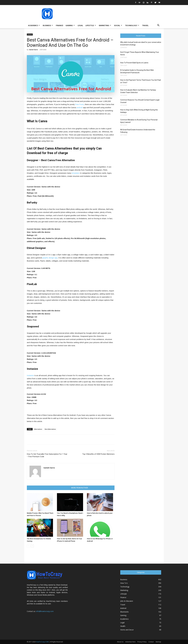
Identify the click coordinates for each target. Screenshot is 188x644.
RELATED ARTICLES (61, 488)
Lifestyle (91, 25)
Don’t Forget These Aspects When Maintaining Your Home (140, 53)
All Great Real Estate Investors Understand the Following (138, 131)
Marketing (105, 25)
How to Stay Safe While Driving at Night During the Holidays (139, 111)
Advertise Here (130, 642)
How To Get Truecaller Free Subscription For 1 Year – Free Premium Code (47, 455)
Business (48, 25)
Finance (60, 25)
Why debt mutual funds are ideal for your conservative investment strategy (141, 43)
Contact (151, 642)
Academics (34, 25)
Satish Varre (33, 50)
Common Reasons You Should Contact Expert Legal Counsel (140, 101)
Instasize (30, 375)
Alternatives (38, 429)
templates (76, 173)
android (79, 107)
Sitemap (158, 642)
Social (118, 25)
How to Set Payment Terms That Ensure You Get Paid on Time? (141, 81)
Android (30, 34)
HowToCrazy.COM (42, 642)
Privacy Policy (142, 642)
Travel (145, 25)
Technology (132, 25)
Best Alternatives (50, 429)
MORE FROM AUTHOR (80, 488)
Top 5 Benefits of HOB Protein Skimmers (98, 454)
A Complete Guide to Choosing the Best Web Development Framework (137, 71)
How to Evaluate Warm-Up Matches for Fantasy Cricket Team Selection (138, 91)
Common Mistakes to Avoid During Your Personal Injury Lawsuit (139, 121)
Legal (80, 25)
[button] (158, 26)
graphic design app (50, 258)
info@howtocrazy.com (45, 611)
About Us (120, 642)
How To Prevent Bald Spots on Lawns (134, 63)
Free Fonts (80, 104)
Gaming (70, 25)
